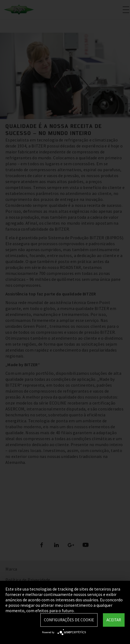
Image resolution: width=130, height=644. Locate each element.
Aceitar (114, 620)
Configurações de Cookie (69, 620)
